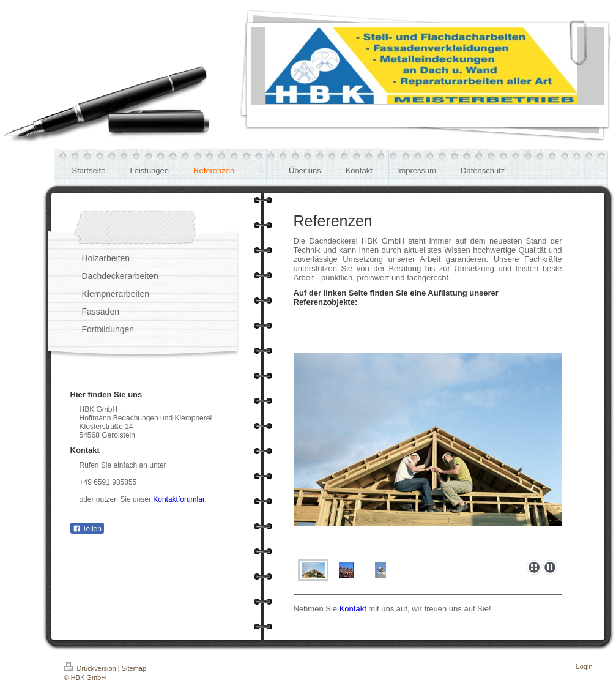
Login (584, 666)
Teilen (87, 529)
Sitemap (134, 668)
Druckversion (91, 668)
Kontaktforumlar (179, 499)
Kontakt (353, 609)
